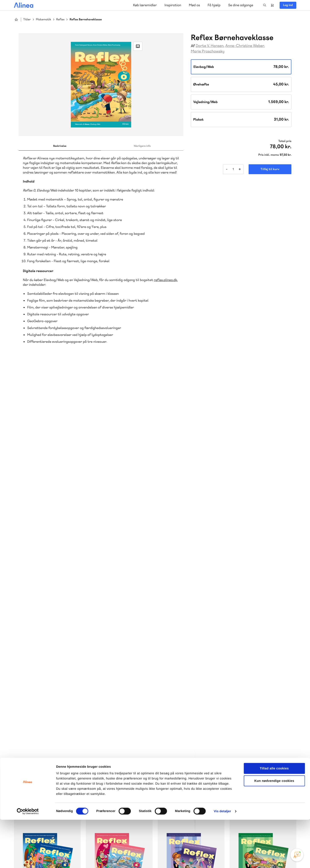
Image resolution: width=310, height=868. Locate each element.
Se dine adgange (241, 5)
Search (265, 5)
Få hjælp (214, 5)
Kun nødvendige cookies (274, 829)
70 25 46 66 (107, 749)
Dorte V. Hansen (210, 46)
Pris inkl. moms (268, 155)
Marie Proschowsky (208, 51)
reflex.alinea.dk (165, 280)
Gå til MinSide (256, 735)
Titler (27, 20)
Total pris (285, 141)
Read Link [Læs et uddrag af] (138, 46)
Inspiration (173, 5)
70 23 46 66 (185, 749)
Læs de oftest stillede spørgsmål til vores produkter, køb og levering (191, 783)
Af (193, 46)
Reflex (60, 20)
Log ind (288, 5)
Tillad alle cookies (274, 817)
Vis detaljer (222, 860)
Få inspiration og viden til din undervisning (110, 783)
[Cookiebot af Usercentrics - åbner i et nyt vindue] (28, 860)
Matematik (44, 20)
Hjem (16, 19)
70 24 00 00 (262, 775)
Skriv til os (106, 758)
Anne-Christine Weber (245, 46)
